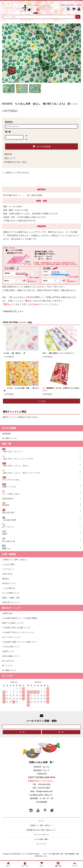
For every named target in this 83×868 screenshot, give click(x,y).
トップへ (75, 864)
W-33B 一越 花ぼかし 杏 (14, 353)
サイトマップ (41, 844)
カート (41, 864)
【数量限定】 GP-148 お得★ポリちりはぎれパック (61, 389)
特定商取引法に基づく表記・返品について (41, 830)
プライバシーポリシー (41, 835)
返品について (10, 158)
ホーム (41, 821)
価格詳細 (8, 154)
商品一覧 (58, 864)
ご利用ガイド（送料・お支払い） (41, 825)
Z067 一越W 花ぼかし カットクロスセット (58, 353)
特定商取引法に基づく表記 (15, 162)
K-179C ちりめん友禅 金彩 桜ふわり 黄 (22, 389)
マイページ (25, 864)
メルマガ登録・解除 (41, 839)
